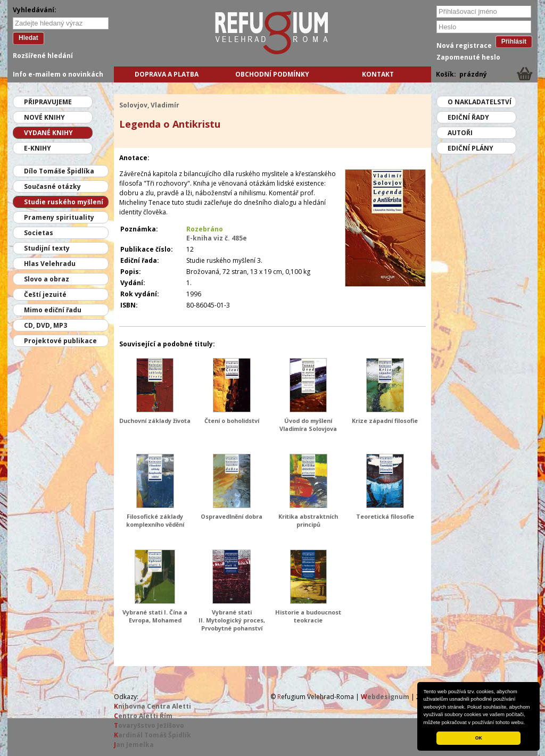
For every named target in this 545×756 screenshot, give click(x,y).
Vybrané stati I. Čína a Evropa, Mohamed (155, 616)
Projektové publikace (60, 341)
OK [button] (479, 738)
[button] (527, 723)
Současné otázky (52, 186)
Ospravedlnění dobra (232, 516)
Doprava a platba (167, 74)
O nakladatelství (480, 102)
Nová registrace (464, 45)
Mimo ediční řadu (53, 310)
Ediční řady (468, 117)
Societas (39, 233)
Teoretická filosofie (385, 516)
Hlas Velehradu (50, 264)
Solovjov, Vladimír (149, 105)
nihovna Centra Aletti (152, 706)
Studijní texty (47, 248)
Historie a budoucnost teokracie (308, 616)
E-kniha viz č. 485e (217, 238)
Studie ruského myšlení (64, 202)
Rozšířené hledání (43, 56)
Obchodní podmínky (272, 74)
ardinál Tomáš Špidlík (152, 735)
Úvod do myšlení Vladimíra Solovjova (308, 425)
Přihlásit (514, 41)
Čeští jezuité (45, 294)
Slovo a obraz (47, 279)
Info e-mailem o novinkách (58, 74)
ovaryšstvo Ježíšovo (149, 725)
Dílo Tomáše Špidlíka (59, 171)
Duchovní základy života (155, 421)
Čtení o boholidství (232, 421)
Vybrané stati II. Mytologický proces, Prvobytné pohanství (232, 620)
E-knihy (38, 148)
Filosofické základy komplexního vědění (155, 520)
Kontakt (378, 74)
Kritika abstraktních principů (308, 520)
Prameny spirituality (59, 217)
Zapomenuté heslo (468, 57)
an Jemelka (134, 745)
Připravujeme (48, 102)
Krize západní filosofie (385, 421)
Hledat (28, 38)
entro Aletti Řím (143, 716)
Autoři (460, 133)
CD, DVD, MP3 (46, 325)
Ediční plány (470, 148)
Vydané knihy (48, 133)
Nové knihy (44, 117)
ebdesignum (385, 697)
